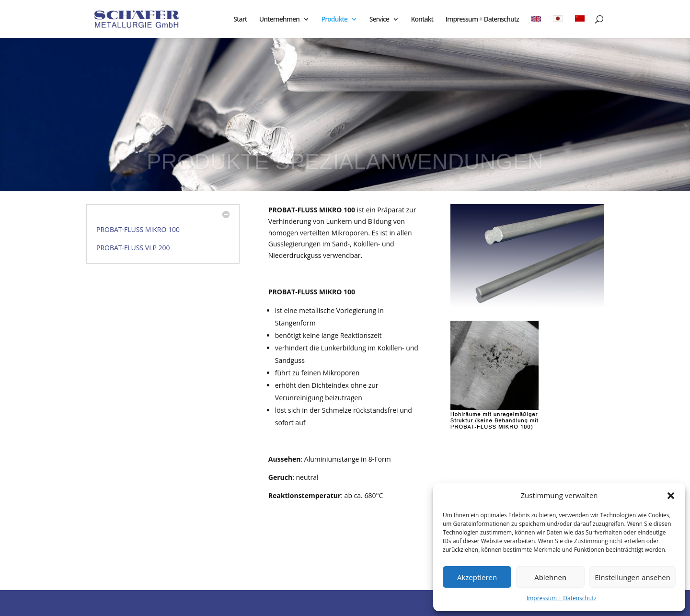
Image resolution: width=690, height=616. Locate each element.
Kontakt (422, 20)
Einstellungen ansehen (632, 577)
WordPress (243, 603)
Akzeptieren (477, 577)
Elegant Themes (153, 603)
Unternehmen (279, 20)
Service (379, 20)
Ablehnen (550, 577)
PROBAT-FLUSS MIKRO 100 (138, 229)
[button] (671, 496)
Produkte (334, 20)
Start (240, 20)
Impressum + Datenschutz (562, 598)
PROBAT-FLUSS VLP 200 (133, 248)
